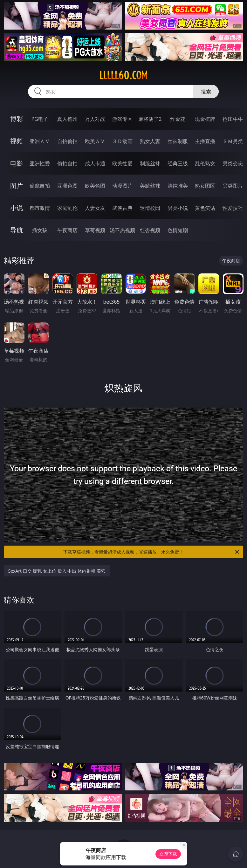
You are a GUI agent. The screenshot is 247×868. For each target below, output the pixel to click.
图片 (17, 186)
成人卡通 (95, 163)
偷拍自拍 (67, 163)
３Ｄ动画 (122, 141)
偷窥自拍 (40, 186)
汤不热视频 (122, 230)
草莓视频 (95, 230)
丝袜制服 (178, 141)
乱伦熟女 (205, 163)
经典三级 (178, 163)
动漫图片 (122, 186)
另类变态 (233, 163)
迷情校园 (150, 208)
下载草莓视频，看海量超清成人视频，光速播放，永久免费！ (152, 552)
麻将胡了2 (150, 119)
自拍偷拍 (67, 141)
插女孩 (40, 230)
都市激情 (40, 208)
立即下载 (168, 854)
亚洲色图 (67, 186)
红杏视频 (150, 230)
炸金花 (178, 119)
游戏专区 (122, 119)
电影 (17, 163)
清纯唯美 (178, 186)
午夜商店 (67, 230)
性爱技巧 (233, 208)
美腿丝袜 (150, 186)
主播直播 (205, 141)
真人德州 (67, 119)
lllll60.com (123, 75)
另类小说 (178, 208)
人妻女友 (95, 208)
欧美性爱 (122, 163)
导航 (17, 230)
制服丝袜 (150, 163)
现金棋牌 (205, 119)
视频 (17, 141)
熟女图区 (205, 186)
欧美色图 (95, 186)
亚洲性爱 (40, 163)
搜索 (206, 92)
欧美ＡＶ (95, 141)
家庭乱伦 (67, 208)
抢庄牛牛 (233, 119)
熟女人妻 (150, 141)
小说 (17, 208)
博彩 (17, 119)
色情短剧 (178, 230)
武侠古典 (122, 208)
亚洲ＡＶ (40, 141)
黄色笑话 (205, 208)
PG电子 (40, 119)
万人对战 (95, 119)
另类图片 (233, 186)
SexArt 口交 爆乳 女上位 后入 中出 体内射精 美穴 (57, 571)
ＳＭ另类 (233, 141)
